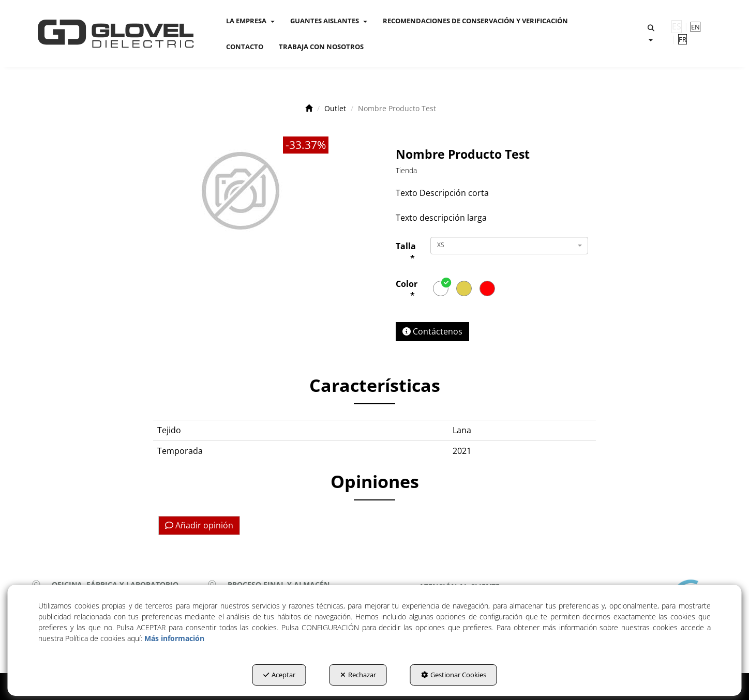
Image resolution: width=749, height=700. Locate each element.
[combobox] (509, 246)
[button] (116, 34)
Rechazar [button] (358, 675)
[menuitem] (250, 21)
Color (407, 290)
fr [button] (683, 39)
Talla (405, 252)
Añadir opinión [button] (199, 525)
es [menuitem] (677, 26)
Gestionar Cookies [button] (454, 675)
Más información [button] (174, 638)
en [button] (695, 27)
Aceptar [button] (279, 675)
